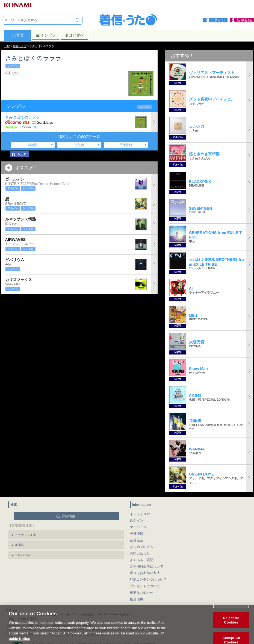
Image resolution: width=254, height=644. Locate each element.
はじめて (74, 35)
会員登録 (136, 534)
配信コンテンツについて (148, 580)
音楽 (18, 35)
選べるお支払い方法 (145, 573)
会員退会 (136, 540)
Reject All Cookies (231, 624)
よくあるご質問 (141, 560)
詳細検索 (68, 516)
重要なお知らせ (141, 593)
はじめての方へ (141, 547)
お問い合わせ (140, 553)
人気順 (79, 145)
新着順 (33, 145)
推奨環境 (136, 599)
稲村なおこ (20, 46)
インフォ (46, 35)
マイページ (138, 527)
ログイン (136, 521)
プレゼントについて (145, 586)
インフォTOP (140, 514)
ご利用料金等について (147, 566)
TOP (7, 46)
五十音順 (126, 145)
